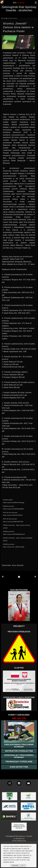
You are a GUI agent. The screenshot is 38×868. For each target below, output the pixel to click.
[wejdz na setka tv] (28, 783)
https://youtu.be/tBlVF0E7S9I (13, 522)
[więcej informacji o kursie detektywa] (19, 767)
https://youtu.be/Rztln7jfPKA (13, 515)
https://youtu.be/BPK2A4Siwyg (14, 503)
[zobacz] (28, 818)
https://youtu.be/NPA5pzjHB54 (14, 509)
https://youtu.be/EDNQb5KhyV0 (14, 534)
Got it (23, 866)
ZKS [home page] (19, 3)
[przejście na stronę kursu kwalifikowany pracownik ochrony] (19, 746)
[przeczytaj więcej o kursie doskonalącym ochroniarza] (19, 756)
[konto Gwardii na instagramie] (10, 783)
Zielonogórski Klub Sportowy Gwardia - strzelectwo (19, 9)
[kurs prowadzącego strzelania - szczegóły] (19, 762)
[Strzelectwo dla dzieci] (19, 705)
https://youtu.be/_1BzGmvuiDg (14, 547)
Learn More (15, 866)
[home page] (19, 577)
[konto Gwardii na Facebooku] (19, 783)
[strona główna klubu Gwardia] (2, 4)
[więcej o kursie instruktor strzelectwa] (19, 751)
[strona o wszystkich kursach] (19, 718)
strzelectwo (12, 18)
